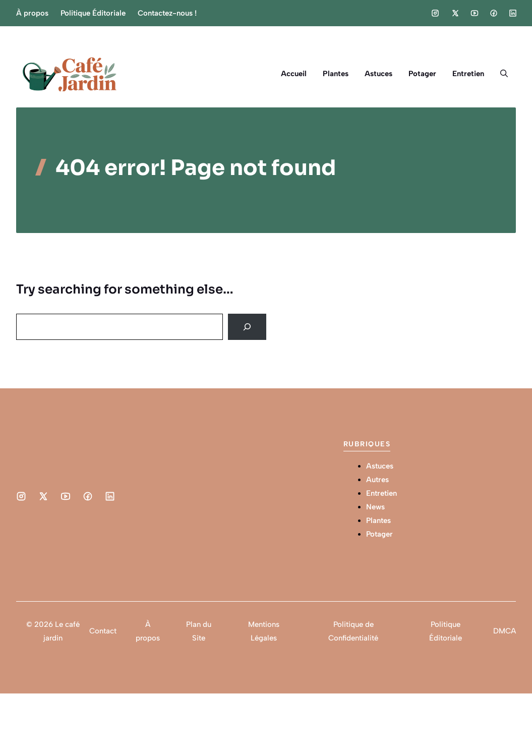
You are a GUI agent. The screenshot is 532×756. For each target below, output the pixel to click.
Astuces (378, 74)
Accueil (294, 74)
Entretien (468, 74)
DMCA (505, 631)
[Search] (247, 327)
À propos (32, 13)
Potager (422, 74)
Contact (103, 631)
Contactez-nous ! (167, 13)
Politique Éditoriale (93, 13)
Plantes (336, 74)
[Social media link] (435, 13)
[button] (504, 74)
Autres (377, 480)
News (375, 507)
